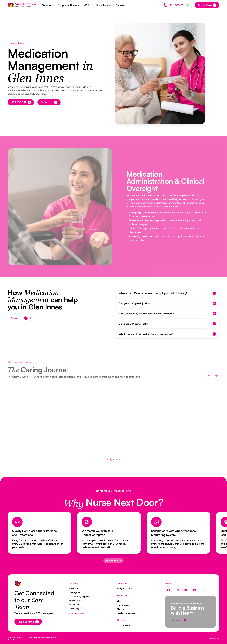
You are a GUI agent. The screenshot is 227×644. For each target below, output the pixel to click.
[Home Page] (23, 5)
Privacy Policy (214, 639)
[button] (48, 5)
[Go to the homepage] (18, 585)
